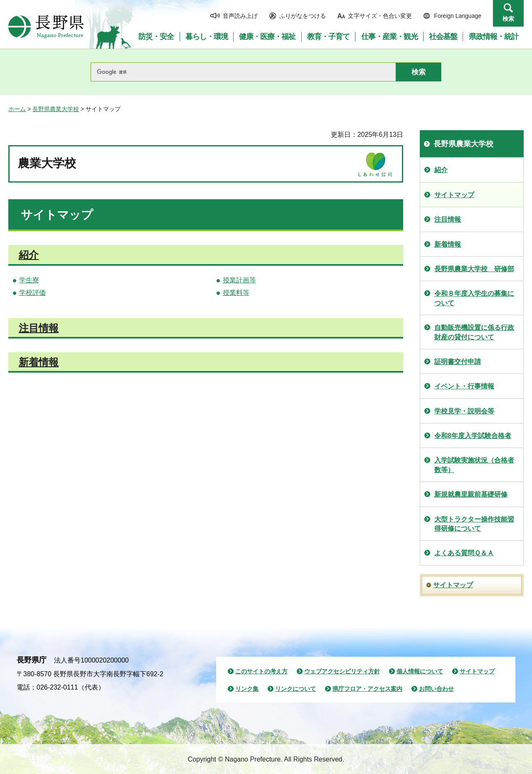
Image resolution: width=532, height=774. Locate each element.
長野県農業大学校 (56, 109)
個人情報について (420, 671)
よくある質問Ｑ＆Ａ (464, 553)
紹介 (29, 255)
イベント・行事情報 (464, 386)
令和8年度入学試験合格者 (473, 436)
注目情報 (39, 328)
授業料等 (236, 293)
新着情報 (39, 362)
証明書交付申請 (458, 362)
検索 (508, 19)
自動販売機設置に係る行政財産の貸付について (474, 332)
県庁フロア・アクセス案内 (367, 689)
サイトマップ (454, 195)
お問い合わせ (436, 689)
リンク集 (247, 689)
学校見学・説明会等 (464, 411)
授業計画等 (239, 280)
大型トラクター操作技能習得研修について (474, 524)
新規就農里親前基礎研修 (471, 494)
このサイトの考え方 (261, 671)
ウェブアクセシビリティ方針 (342, 671)
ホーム (17, 109)
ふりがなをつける (303, 16)
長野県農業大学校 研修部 (474, 269)
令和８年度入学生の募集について (474, 298)
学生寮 (29, 280)
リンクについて (296, 689)
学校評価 (32, 293)
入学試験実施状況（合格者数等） (474, 465)
